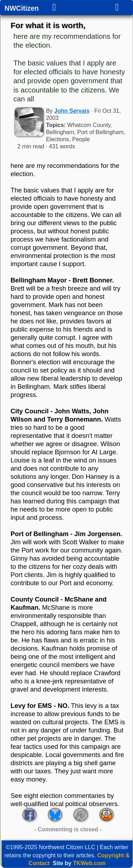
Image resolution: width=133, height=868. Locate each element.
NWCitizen (22, 9)
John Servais (72, 111)
